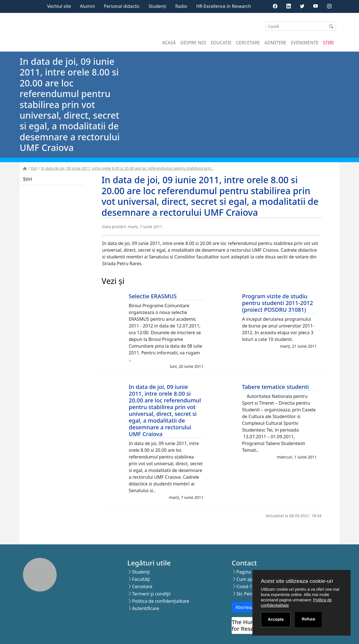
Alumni (87, 6)
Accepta (276, 619)
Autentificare (146, 608)
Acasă (169, 43)
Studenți (157, 6)
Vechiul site (59, 6)
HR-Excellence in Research (224, 6)
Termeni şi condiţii (151, 594)
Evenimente (305, 43)
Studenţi (141, 572)
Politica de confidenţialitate (161, 601)
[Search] (296, 26)
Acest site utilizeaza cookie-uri (297, 581)
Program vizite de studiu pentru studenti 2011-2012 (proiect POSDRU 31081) (278, 303)
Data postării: (114, 227)
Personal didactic (122, 6)
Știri (328, 43)
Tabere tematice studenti (275, 387)
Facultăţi (141, 579)
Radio (181, 6)
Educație (221, 43)
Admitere (275, 43)
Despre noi (193, 43)
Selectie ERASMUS (153, 296)
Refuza (308, 619)
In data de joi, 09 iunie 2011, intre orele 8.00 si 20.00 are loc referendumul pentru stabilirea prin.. (127, 168)
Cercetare (248, 43)
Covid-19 (246, 586)
